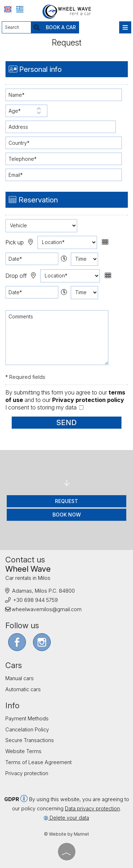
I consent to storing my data (44, 407)
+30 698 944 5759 (35, 600)
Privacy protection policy (88, 400)
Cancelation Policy (27, 729)
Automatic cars (23, 689)
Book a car (61, 27)
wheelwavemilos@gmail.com (47, 609)
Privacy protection (27, 773)
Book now (67, 515)
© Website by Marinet (66, 834)
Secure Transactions (30, 740)
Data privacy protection (92, 808)
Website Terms (23, 751)
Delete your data (66, 818)
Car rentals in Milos (28, 578)
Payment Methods (27, 718)
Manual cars (20, 678)
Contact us (25, 560)
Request (66, 501)
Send (66, 423)
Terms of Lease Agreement (38, 762)
